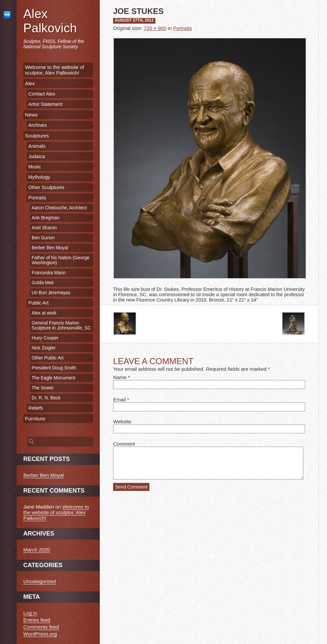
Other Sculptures (46, 187)
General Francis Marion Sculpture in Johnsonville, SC (61, 325)
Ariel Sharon (44, 228)
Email (119, 400)
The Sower (43, 388)
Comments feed (41, 627)
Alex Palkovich (50, 21)
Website (122, 422)
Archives (37, 125)
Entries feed (37, 620)
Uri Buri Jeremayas (51, 293)
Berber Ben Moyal (50, 248)
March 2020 (37, 550)
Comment (124, 444)
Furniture (35, 419)
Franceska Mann (49, 273)
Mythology (39, 177)
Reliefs (36, 408)
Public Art (38, 303)
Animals (37, 146)
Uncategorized (40, 581)
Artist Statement (45, 104)
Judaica (37, 156)
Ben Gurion (43, 238)
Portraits (182, 28)
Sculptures (37, 136)
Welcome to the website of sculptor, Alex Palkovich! (55, 70)
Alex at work (44, 313)
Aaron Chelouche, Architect (59, 208)
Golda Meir (43, 283)
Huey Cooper (45, 338)
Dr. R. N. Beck (46, 398)
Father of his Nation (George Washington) (61, 260)
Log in (30, 613)
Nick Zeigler (44, 348)
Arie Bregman (46, 218)
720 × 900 (155, 28)
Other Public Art (48, 358)
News (31, 115)
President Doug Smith (54, 368)
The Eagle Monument (53, 378)
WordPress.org (40, 634)
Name (120, 377)
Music (35, 167)
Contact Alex (42, 94)
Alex (30, 83)
